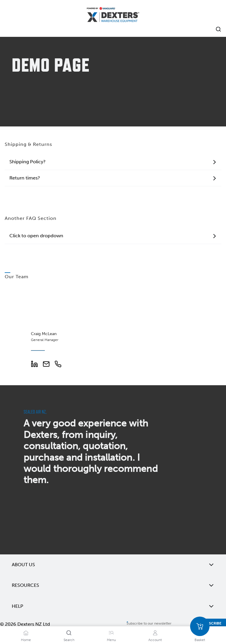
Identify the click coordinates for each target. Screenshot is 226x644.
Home (26, 640)
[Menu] (111, 633)
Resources (113, 585)
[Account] (155, 633)
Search (69, 640)
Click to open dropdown (113, 236)
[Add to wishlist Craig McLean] (68, 295)
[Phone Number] (60, 366)
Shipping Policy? (113, 162)
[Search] (69, 633)
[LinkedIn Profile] (37, 366)
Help (113, 606)
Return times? (113, 178)
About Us (113, 565)
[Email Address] (49, 366)
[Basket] (200, 626)
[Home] (113, 15)
